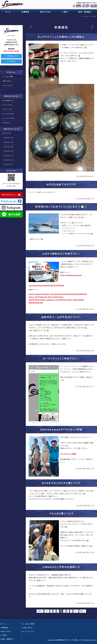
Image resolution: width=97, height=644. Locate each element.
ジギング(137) (7, 109)
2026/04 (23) (9, 151)
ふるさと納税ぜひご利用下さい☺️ (61, 254)
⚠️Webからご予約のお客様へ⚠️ (61, 567)
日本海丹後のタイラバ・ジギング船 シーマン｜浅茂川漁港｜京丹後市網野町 (12, 5)
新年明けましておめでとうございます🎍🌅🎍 (61, 207)
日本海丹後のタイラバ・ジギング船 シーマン (69, 640)
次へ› (76, 611)
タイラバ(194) (7, 105)
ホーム (8, 12)
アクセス (12, 61)
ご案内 (65, 12)
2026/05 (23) (9, 147)
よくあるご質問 (8, 77)
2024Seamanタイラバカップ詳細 (61, 430)
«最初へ (40, 611)
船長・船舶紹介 (85, 12)
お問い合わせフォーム (9, 195)
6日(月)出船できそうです (61, 184)
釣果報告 (25, 12)
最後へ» (83, 611)
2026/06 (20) (9, 142)
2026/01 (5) (8, 165)
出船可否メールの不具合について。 (61, 317)
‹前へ (47, 611)
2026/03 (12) (9, 156)
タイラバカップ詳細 (68, 454)
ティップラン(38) (9, 118)
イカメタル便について (61, 514)
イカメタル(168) (8, 114)
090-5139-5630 (11, 51)
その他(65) (6, 123)
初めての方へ (46, 12)
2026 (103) (7, 133)
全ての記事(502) (8, 101)
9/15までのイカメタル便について (61, 483)
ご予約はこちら (12, 56)
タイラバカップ (8, 86)
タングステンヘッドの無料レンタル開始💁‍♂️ (61, 37)
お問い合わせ (7, 81)
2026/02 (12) (9, 160)
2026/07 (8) (8, 138)
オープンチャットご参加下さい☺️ (61, 359)
